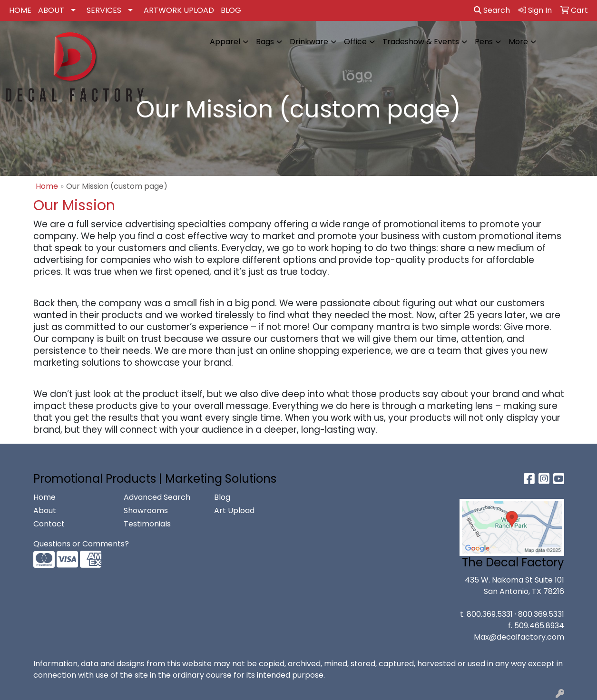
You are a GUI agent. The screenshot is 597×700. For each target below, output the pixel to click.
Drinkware (309, 42)
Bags (265, 42)
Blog (222, 497)
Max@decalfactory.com (519, 637)
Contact (49, 524)
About (45, 510)
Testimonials (147, 524)
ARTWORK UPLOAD (179, 10)
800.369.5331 (490, 614)
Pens (484, 42)
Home (47, 186)
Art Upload (234, 510)
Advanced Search (157, 497)
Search (492, 10)
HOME (20, 10)
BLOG (231, 10)
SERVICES (104, 10)
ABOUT (51, 10)
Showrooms (146, 510)
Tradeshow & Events (421, 42)
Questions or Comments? (81, 544)
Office (355, 42)
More (518, 42)
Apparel (225, 42)
